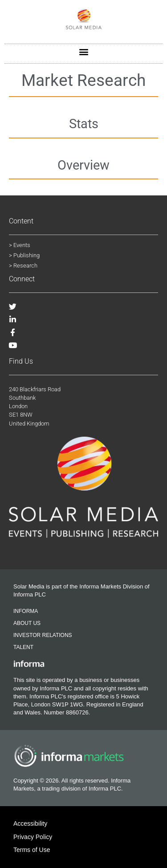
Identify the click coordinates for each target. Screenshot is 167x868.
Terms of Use (32, 850)
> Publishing (24, 255)
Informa (26, 611)
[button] (83, 51)
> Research (23, 266)
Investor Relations (43, 635)
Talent (23, 647)
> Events (20, 245)
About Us (27, 623)
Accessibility (30, 823)
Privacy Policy (33, 837)
